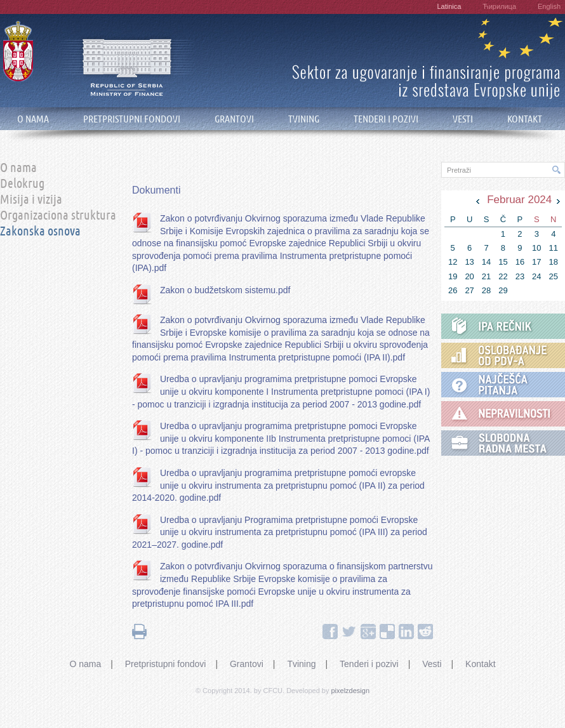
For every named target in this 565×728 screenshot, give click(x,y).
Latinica (449, 6)
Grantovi (247, 664)
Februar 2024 (519, 200)
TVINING (304, 119)
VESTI (463, 119)
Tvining (301, 664)
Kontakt (480, 664)
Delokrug (22, 184)
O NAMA (33, 119)
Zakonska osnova (40, 232)
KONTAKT (525, 119)
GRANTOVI (234, 119)
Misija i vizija (31, 200)
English (549, 6)
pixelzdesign (351, 691)
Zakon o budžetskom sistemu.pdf (225, 290)
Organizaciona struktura (58, 216)
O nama (18, 168)
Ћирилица (499, 6)
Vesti (432, 664)
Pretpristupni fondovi (166, 664)
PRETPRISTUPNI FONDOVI (132, 119)
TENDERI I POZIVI (386, 119)
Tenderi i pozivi (369, 664)
